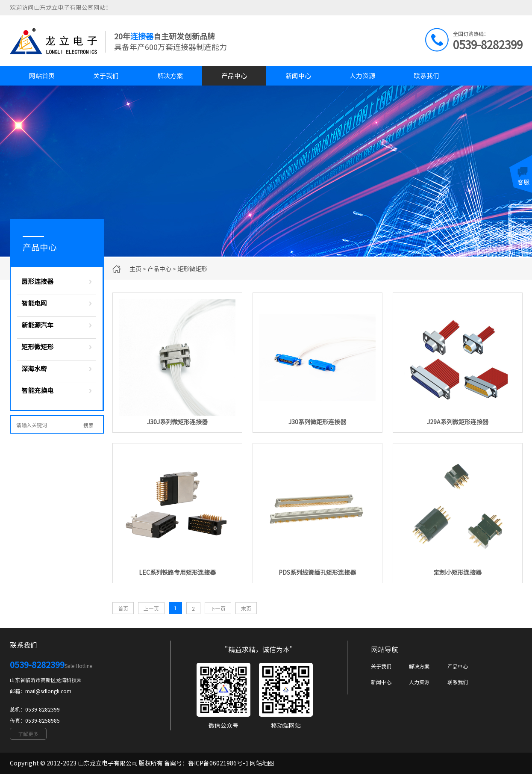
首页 (123, 609)
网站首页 (42, 76)
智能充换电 (37, 391)
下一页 (218, 609)
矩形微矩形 (192, 269)
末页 (246, 609)
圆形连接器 (37, 282)
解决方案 (170, 76)
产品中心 (234, 76)
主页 (135, 269)
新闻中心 (298, 76)
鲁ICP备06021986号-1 (218, 763)
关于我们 (106, 76)
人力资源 (362, 76)
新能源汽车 (37, 325)
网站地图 (262, 763)
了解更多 (28, 734)
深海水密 (34, 369)
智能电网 (34, 303)
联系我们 (426, 76)
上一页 (151, 609)
